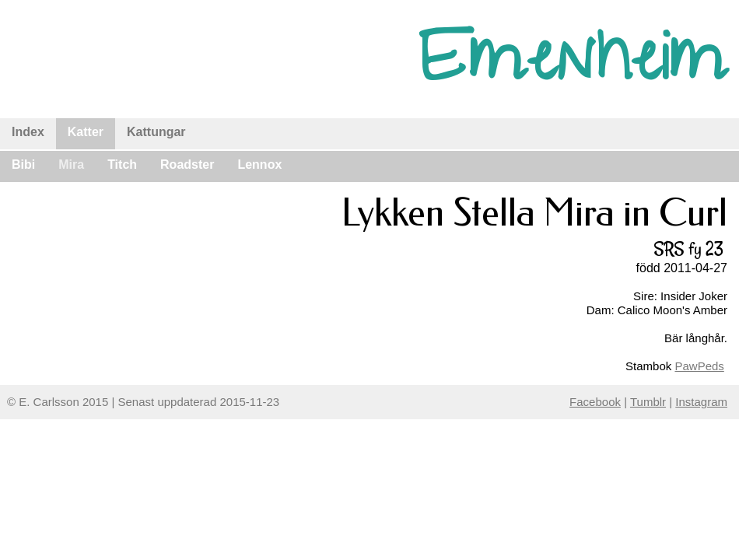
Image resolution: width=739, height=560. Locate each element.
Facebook (595, 402)
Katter (86, 132)
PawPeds (699, 366)
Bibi (23, 164)
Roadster (187, 164)
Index (28, 132)
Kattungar (156, 132)
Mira (71, 164)
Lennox (259, 164)
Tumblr (648, 402)
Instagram (701, 402)
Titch (122, 164)
